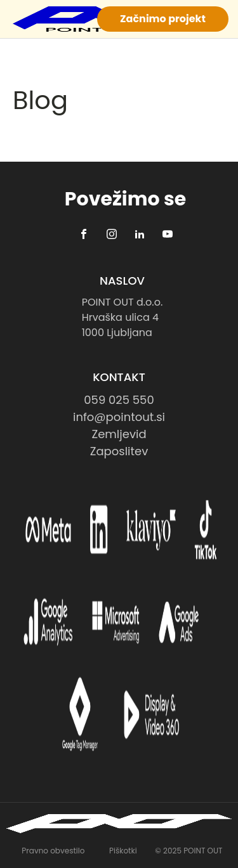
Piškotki (123, 851)
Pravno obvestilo (53, 851)
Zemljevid (119, 434)
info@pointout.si (119, 417)
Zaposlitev (119, 451)
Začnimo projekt (163, 19)
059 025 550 (119, 400)
